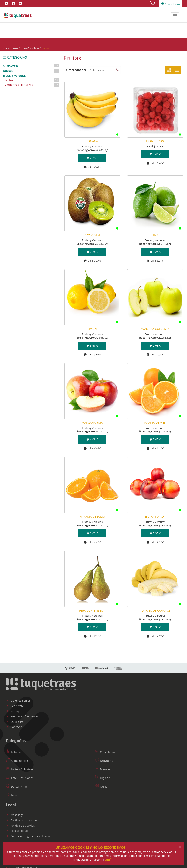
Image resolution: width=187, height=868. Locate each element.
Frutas (32, 79)
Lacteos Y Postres (20, 768)
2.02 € (92, 532)
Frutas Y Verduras (31, 46)
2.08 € (155, 344)
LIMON (92, 327)
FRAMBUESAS (155, 139)
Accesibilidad (17, 829)
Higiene (102, 777)
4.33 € (155, 626)
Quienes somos (18, 699)
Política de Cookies (20, 824)
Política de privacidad (22, 819)
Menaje (102, 768)
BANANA (92, 139)
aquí (108, 860)
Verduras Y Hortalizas (32, 83)
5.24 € (155, 250)
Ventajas (14, 710)
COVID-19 (14, 720)
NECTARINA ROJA (155, 515)
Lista (177, 68)
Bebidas (14, 751)
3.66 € (92, 344)
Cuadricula (169, 68)
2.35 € (155, 532)
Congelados (105, 751)
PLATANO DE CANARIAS (155, 609)
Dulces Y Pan (17, 785)
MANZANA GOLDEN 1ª (155, 327)
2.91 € (92, 626)
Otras (101, 785)
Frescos (15, 46)
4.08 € (92, 438)
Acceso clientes (170, 4)
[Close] (180, 847)
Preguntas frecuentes (22, 715)
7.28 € (92, 250)
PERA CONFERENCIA (92, 609)
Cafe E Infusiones (20, 777)
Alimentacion (17, 759)
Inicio (6, 46)
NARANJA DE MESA (155, 421)
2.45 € (155, 438)
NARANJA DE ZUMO (92, 515)
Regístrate (15, 704)
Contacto (14, 726)
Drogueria (104, 759)
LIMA (155, 234)
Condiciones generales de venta (29, 835)
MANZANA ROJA (92, 421)
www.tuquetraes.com (18, 16)
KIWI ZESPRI (92, 234)
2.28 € (92, 156)
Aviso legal (15, 814)
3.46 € (155, 153)
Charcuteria (31, 64)
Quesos (31, 69)
